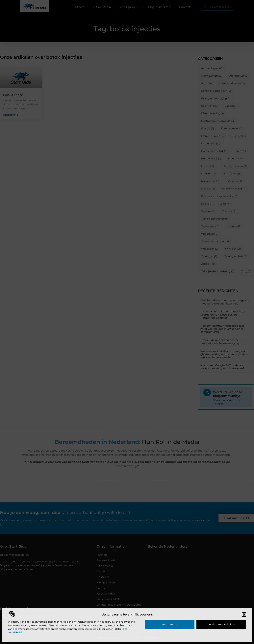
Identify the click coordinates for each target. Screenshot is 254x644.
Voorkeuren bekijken (221, 624)
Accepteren (170, 624)
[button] (244, 615)
